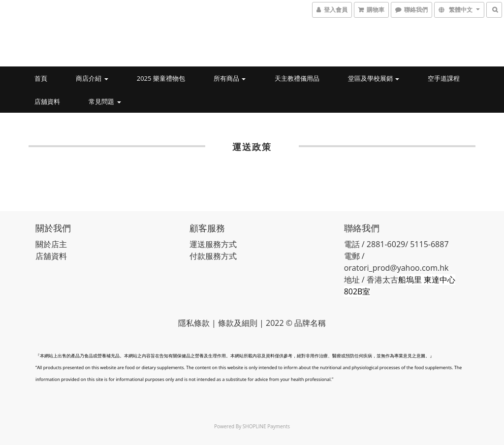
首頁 (41, 78)
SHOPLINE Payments (266, 426)
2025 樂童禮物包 (161, 78)
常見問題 (105, 101)
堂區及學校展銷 (374, 78)
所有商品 (230, 78)
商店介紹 (92, 78)
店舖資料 (47, 101)
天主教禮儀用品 (297, 78)
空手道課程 (444, 78)
